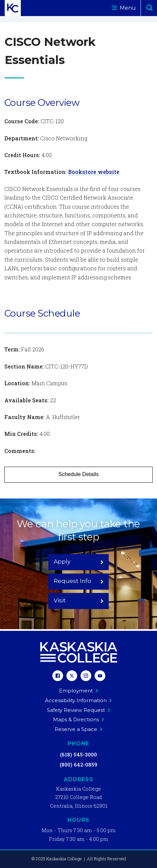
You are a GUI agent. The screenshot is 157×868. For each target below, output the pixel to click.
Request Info (79, 581)
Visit (79, 600)
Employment (79, 691)
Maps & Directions (79, 719)
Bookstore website (94, 172)
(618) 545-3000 (78, 754)
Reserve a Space (79, 729)
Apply (79, 561)
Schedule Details (78, 474)
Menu (124, 8)
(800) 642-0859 (78, 764)
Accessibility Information (78, 700)
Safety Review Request (79, 710)
